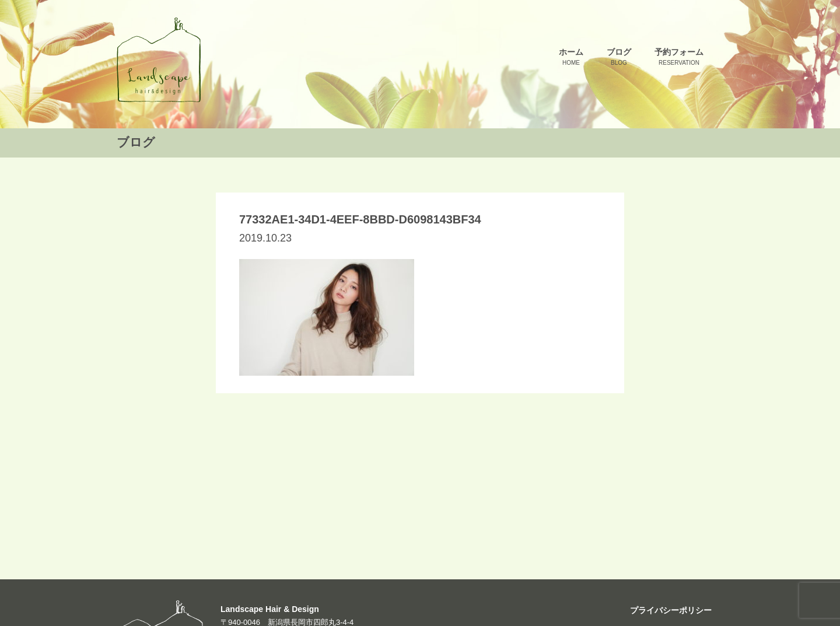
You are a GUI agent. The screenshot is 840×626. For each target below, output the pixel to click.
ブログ (619, 57)
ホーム (571, 57)
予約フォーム (679, 57)
